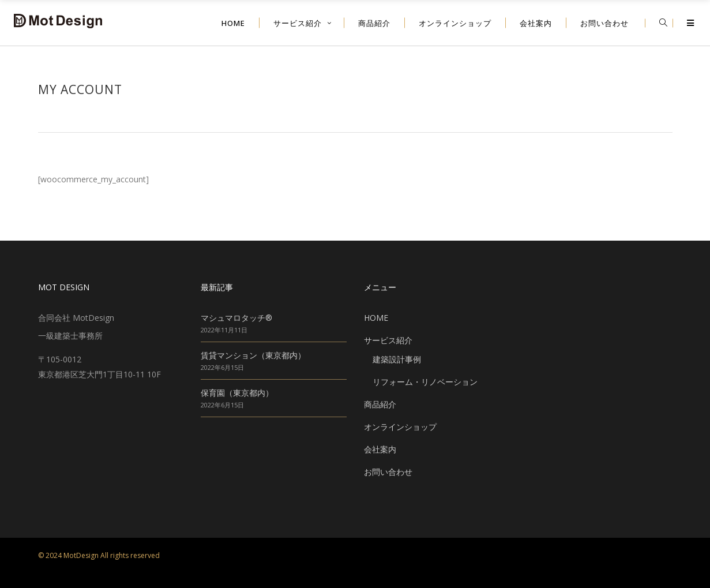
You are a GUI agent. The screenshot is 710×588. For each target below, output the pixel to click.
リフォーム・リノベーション (425, 382)
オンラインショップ (400, 427)
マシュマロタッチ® (236, 318)
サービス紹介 (388, 340)
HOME (376, 318)
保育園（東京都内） (237, 393)
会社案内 (380, 449)
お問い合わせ (388, 472)
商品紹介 (380, 404)
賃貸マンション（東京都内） (253, 355)
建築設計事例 (397, 359)
